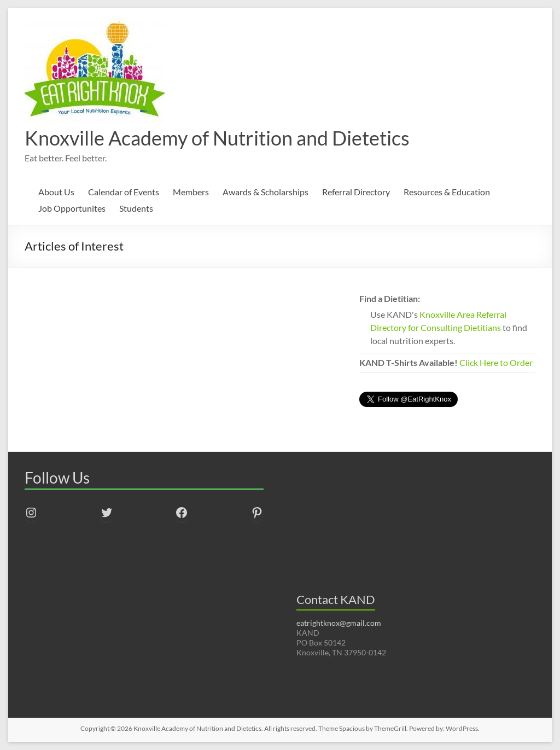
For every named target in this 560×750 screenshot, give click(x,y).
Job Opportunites (72, 208)
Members (191, 192)
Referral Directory (356, 192)
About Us (56, 192)
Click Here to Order (496, 362)
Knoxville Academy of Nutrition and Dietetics (217, 138)
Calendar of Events (124, 192)
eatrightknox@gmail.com (339, 623)
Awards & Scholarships (266, 192)
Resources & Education (447, 192)
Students (136, 208)
